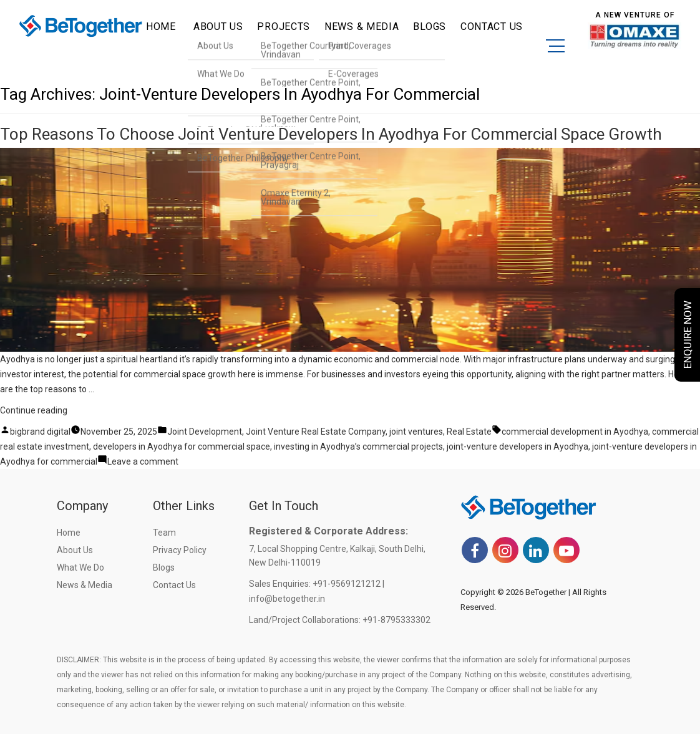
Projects (284, 27)
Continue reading (34, 410)
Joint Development (205, 432)
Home (161, 27)
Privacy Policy (180, 550)
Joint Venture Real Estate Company (316, 432)
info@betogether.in (287, 599)
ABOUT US (218, 27)
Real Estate (469, 432)
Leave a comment (143, 461)
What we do (80, 567)
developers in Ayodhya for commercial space (182, 447)
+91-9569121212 (347, 584)
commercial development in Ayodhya (575, 432)
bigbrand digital (40, 432)
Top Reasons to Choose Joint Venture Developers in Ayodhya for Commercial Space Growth (331, 134)
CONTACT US (492, 27)
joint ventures (416, 432)
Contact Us (174, 585)
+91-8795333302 (396, 620)
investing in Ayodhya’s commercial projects (358, 447)
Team (164, 533)
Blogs (430, 27)
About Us (75, 550)
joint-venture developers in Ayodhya (518, 447)
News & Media (362, 27)
